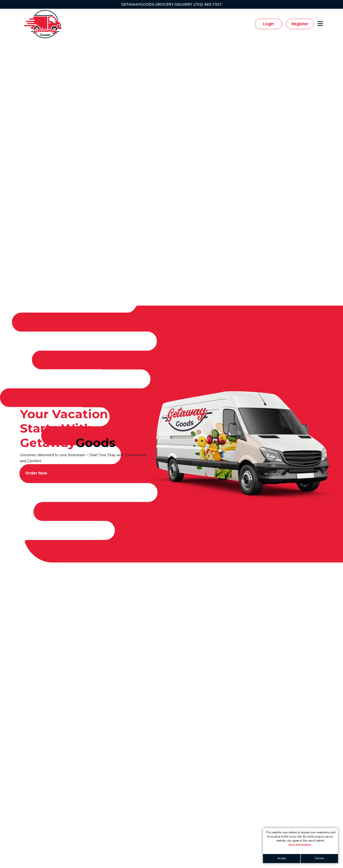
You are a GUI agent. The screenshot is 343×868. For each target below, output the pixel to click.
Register (300, 24)
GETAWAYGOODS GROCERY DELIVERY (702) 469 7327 (171, 4)
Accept (282, 858)
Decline (319, 858)
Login (268, 24)
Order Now (36, 473)
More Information (300, 845)
